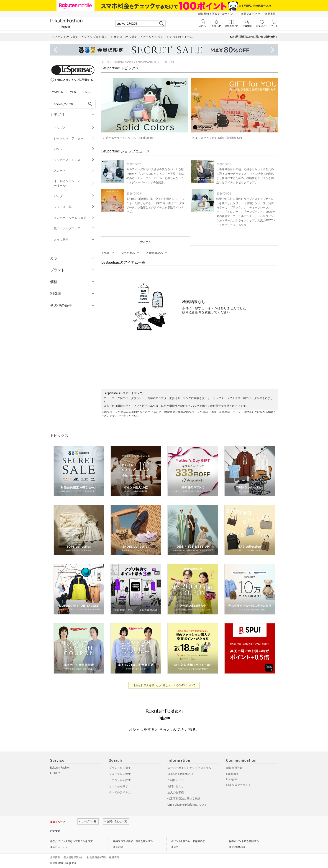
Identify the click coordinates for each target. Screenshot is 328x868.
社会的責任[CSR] (96, 857)
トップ (105, 62)
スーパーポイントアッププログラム (189, 768)
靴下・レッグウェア (74, 228)
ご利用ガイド (176, 780)
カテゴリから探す (120, 780)
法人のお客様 (176, 792)
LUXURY (55, 773)
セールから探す (118, 786)
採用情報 (114, 857)
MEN (73, 92)
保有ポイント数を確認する (244, 841)
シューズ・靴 (74, 207)
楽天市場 (270, 14)
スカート (74, 171)
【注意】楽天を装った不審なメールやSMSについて (164, 685)
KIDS (88, 92)
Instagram (232, 779)
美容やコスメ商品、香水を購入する (133, 841)
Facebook (232, 774)
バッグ (74, 196)
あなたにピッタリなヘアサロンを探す (71, 841)
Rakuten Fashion (123, 62)
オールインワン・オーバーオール (74, 183)
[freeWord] (73, 104)
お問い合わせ (176, 786)
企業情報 (55, 857)
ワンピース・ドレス (74, 160)
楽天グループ (249, 14)
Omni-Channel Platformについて (187, 805)
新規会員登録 (234, 768)
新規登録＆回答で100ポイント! (217, 14)
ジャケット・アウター (74, 138)
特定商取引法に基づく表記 (184, 799)
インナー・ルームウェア (74, 218)
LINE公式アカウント (239, 785)
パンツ (74, 149)
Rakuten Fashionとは (180, 774)
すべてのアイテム (120, 792)
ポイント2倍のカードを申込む (188, 841)
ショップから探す (120, 774)
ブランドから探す (120, 768)
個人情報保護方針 (74, 857)
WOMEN (58, 92)
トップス (74, 128)
